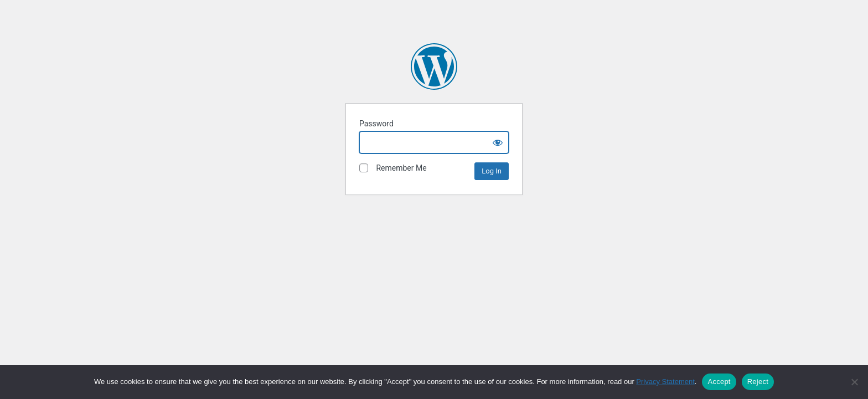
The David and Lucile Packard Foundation (434, 66)
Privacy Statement (665, 382)
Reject (758, 382)
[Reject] (854, 382)
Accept (719, 382)
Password (376, 124)
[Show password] (498, 142)
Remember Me (393, 168)
